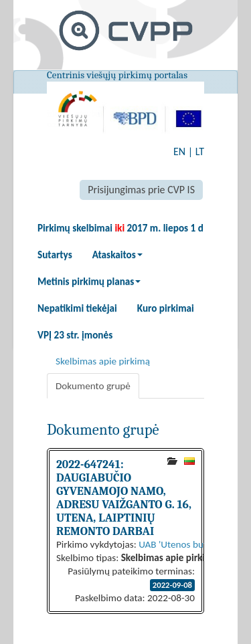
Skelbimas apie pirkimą (103, 361)
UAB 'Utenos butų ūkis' (186, 544)
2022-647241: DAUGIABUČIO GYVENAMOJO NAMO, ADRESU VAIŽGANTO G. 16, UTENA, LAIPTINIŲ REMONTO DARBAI (124, 498)
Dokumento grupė (93, 386)
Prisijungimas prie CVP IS (141, 190)
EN (179, 151)
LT (200, 151)
